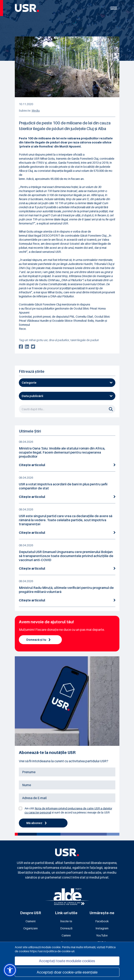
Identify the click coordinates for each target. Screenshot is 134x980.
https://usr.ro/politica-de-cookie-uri (52, 951)
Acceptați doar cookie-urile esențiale (67, 972)
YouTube (102, 935)
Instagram (102, 928)
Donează (66, 928)
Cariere (66, 935)
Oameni (31, 921)
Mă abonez (36, 823)
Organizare (31, 928)
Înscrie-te (66, 921)
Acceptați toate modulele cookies (67, 961)
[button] (10, 970)
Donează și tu (38, 640)
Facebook (102, 921)
